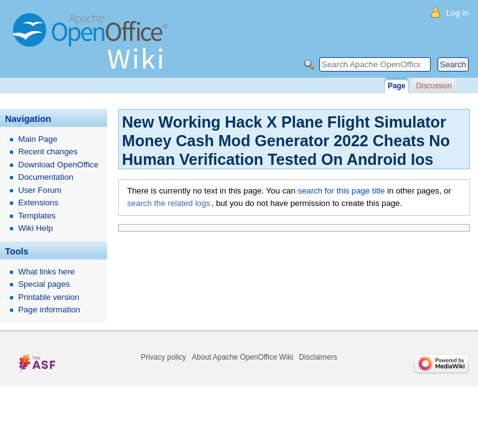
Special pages (44, 284)
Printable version (49, 297)
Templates (37, 216)
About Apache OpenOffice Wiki (242, 357)
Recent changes (48, 152)
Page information (49, 310)
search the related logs (168, 203)
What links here (46, 272)
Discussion (433, 86)
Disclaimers (318, 357)
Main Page (38, 139)
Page (396, 86)
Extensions (38, 203)
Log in (457, 13)
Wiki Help (35, 228)
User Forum (40, 190)
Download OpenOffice (58, 165)
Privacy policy (163, 357)
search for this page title (341, 191)
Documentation (46, 177)
